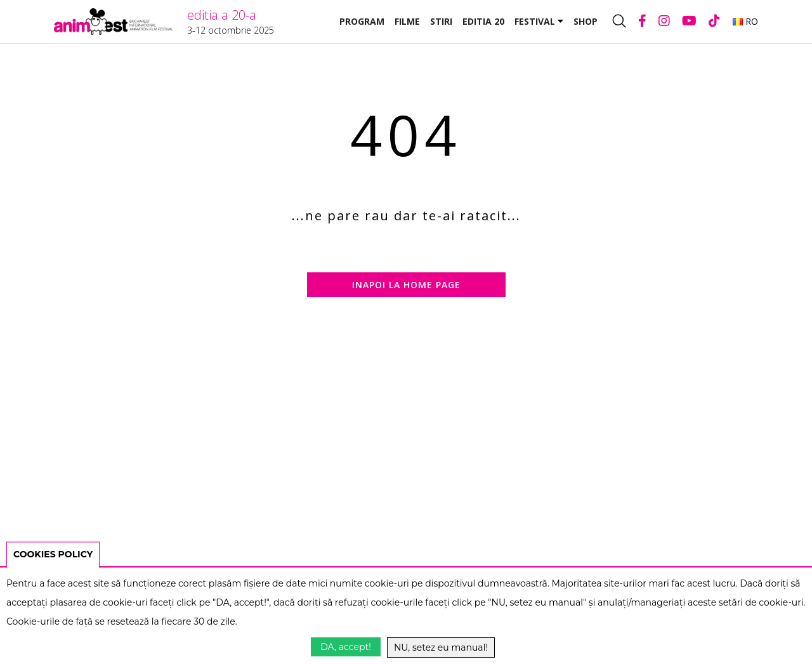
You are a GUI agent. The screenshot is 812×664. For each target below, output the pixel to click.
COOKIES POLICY (53, 554)
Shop (586, 21)
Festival (539, 21)
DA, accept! (346, 647)
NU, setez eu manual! (441, 647)
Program (362, 21)
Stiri (441, 21)
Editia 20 (483, 21)
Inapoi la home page (406, 285)
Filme (407, 21)
